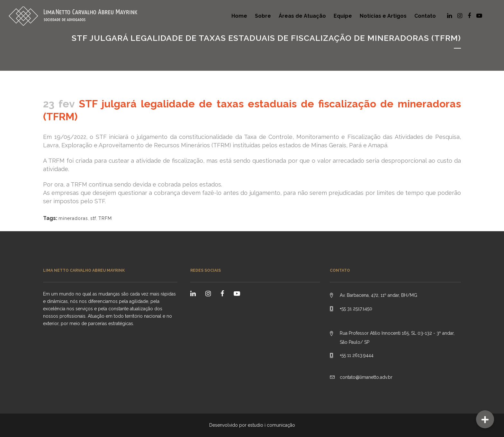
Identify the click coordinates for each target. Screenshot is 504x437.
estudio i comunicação (271, 425)
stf (93, 218)
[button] (485, 419)
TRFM (105, 218)
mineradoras (73, 218)
